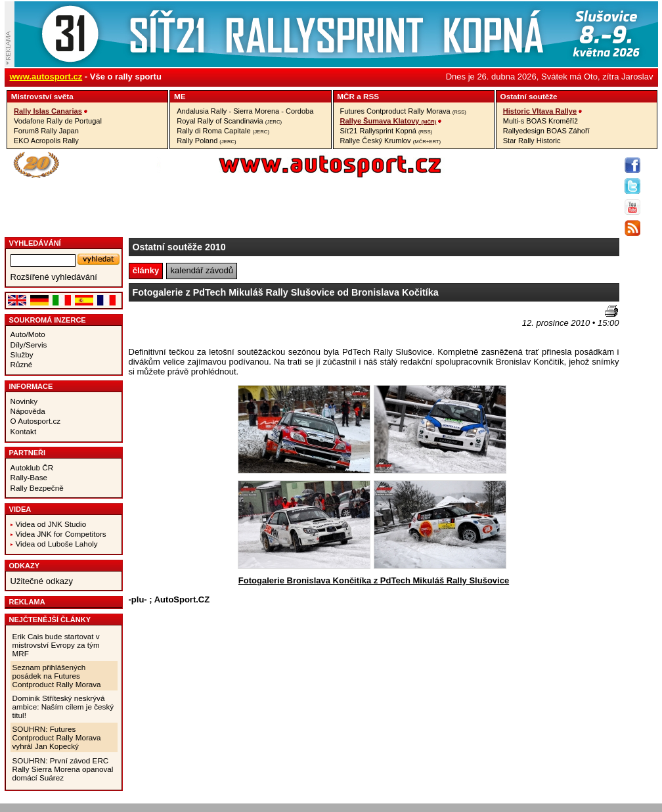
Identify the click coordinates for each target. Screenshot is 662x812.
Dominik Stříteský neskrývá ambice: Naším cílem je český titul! (63, 707)
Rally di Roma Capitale (223, 131)
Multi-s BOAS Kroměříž (541, 121)
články (146, 270)
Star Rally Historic (532, 141)
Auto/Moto (28, 334)
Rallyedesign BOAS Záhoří (546, 131)
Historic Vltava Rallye (540, 111)
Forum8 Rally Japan (46, 131)
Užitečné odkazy (42, 581)
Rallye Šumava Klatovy (388, 121)
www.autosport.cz (46, 77)
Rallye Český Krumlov (391, 141)
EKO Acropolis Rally (46, 141)
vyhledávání (35, 243)
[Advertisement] (206, 325)
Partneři (28, 453)
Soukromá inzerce (48, 320)
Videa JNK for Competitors (61, 534)
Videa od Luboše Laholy (57, 544)
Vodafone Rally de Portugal (58, 121)
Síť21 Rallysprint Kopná (386, 131)
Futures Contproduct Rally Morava (403, 111)
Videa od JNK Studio (51, 524)
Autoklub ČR (32, 467)
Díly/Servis (29, 345)
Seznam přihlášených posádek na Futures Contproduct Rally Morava (57, 676)
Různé (22, 364)
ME (180, 96)
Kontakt (24, 431)
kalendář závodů (202, 270)
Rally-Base (29, 477)
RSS (371, 96)
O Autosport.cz (36, 421)
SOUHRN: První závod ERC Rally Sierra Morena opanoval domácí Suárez (63, 769)
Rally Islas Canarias (48, 111)
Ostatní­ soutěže (529, 96)
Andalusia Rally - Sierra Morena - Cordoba (245, 111)
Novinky (24, 401)
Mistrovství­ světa (42, 96)
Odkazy (25, 566)
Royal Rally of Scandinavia (229, 121)
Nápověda (28, 411)
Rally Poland (206, 141)
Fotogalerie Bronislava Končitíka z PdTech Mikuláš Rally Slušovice (374, 580)
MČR (346, 96)
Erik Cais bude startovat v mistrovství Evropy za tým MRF (56, 645)
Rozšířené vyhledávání (54, 277)
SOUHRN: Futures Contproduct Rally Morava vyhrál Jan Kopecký (57, 737)
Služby (22, 354)
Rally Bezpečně (37, 488)
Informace (31, 386)
